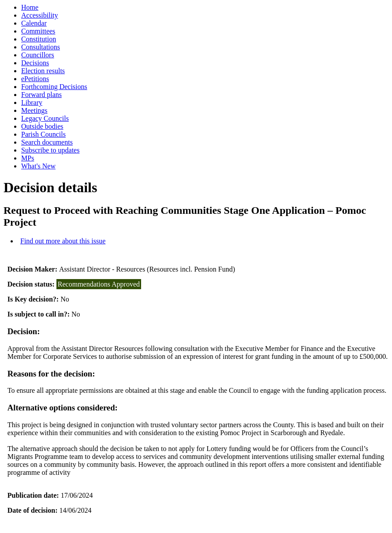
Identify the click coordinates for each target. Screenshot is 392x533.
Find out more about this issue (63, 241)
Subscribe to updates (50, 150)
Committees (38, 31)
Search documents (47, 142)
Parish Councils (43, 134)
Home (30, 7)
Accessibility (40, 15)
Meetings (34, 110)
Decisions (35, 63)
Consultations (41, 47)
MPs (28, 158)
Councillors (38, 55)
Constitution (39, 39)
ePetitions (35, 79)
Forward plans (41, 95)
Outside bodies (42, 126)
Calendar (34, 23)
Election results (43, 71)
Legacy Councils (45, 118)
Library (32, 102)
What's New (38, 166)
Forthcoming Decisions (54, 87)
